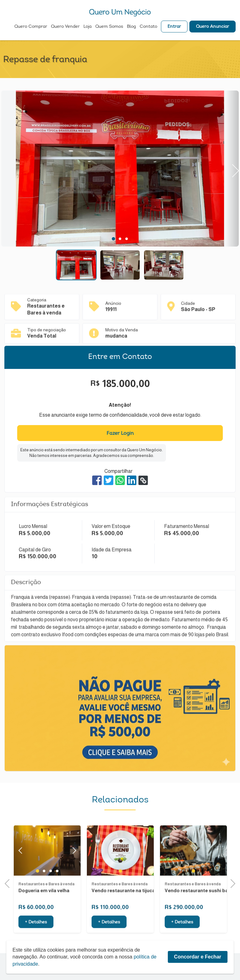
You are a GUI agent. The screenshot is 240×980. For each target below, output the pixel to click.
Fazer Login (120, 434)
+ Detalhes (36, 939)
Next (232, 168)
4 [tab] (57, 888)
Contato (148, 27)
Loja (87, 27)
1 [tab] (113, 239)
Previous (9, 883)
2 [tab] (120, 239)
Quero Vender (65, 27)
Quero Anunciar (212, 27)
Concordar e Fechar (198, 974)
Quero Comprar (31, 27)
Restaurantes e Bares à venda (46, 900)
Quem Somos (109, 27)
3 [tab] (126, 239)
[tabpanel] (120, 169)
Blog (131, 27)
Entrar (174, 27)
